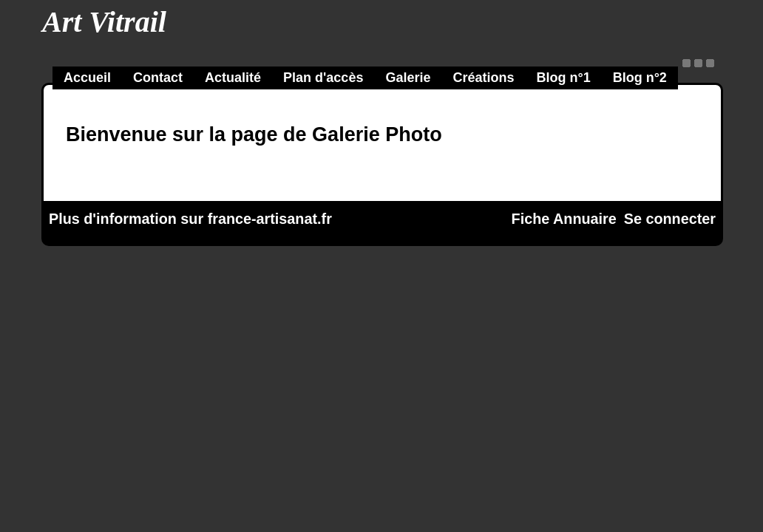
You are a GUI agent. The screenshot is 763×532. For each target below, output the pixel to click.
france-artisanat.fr (270, 219)
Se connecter (670, 219)
